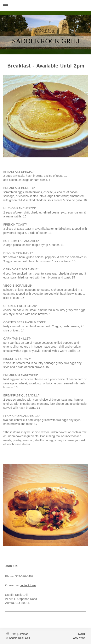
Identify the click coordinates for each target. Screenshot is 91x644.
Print (12, 634)
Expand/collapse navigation (45, 6)
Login (81, 634)
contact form (28, 585)
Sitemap (23, 634)
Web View (79, 638)
